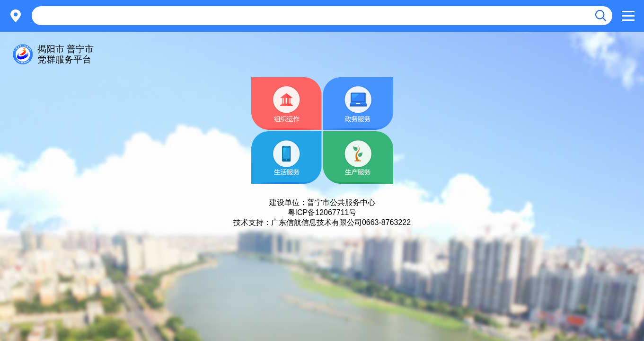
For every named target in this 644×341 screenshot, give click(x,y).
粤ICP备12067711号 (322, 212)
